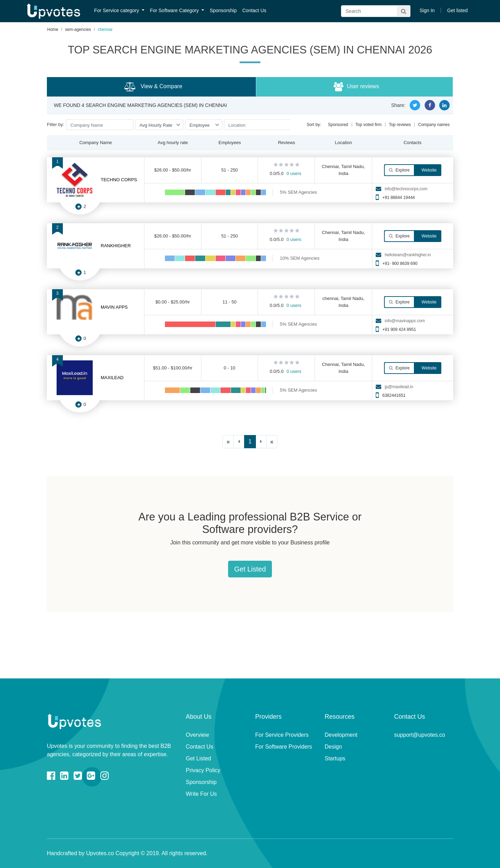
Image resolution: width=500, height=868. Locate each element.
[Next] (261, 442)
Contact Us (254, 10)
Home (53, 30)
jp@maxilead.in (399, 387)
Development (341, 735)
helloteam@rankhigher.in (408, 255)
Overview (197, 735)
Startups (335, 758)
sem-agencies (78, 30)
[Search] (376, 11)
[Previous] (239, 442)
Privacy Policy (203, 770)
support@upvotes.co (420, 735)
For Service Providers (282, 735)
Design (333, 747)
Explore (399, 170)
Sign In (427, 10)
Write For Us (201, 794)
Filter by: (56, 124)
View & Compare (153, 87)
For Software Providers (284, 747)
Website (428, 170)
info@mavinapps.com (405, 321)
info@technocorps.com (406, 189)
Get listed (457, 10)
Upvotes (53, 11)
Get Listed (250, 569)
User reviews (356, 87)
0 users (294, 173)
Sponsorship (223, 10)
